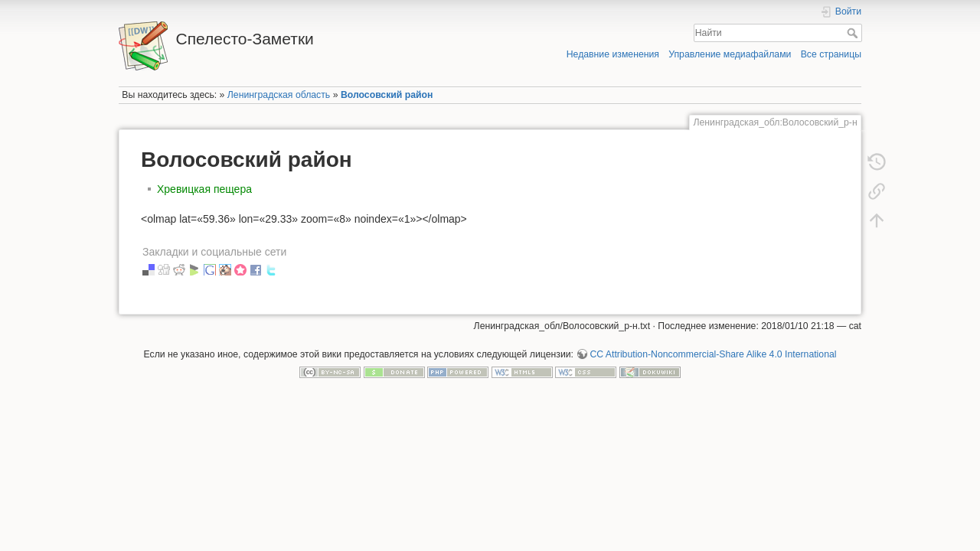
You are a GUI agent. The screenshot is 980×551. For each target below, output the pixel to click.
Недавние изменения (613, 54)
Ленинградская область (279, 95)
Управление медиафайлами (730, 54)
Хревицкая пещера (204, 189)
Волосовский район (387, 95)
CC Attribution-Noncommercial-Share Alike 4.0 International (713, 354)
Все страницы (831, 54)
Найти (854, 33)
